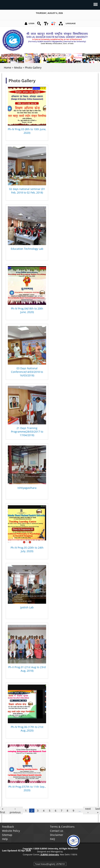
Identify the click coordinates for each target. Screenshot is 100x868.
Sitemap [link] (7, 835)
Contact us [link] (57, 831)
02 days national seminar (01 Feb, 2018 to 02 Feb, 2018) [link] (27, 191)
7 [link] (62, 811)
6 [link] (56, 811)
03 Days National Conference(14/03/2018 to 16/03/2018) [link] (27, 372)
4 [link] (44, 811)
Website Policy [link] (11, 831)
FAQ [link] (53, 839)
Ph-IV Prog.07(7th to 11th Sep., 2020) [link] (27, 788)
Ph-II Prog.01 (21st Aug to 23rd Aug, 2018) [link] (27, 669)
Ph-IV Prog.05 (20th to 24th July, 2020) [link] (27, 549)
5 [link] (50, 811)
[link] (39, 24)
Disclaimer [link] (57, 835)
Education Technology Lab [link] (27, 249)
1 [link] (26, 811)
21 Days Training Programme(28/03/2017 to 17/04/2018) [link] (27, 432)
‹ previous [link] (15, 810)
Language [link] (71, 23)
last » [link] (98, 810)
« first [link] (3, 810)
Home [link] (8, 68)
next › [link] (88, 810)
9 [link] (73, 811)
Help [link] (5, 839)
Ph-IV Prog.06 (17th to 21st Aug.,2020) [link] (27, 729)
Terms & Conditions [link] (62, 827)
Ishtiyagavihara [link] (27, 488)
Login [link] (32, 23)
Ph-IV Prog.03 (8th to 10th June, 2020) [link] (27, 131)
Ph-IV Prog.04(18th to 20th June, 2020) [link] (27, 310)
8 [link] (67, 811)
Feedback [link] (8, 827)
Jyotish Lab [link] (27, 607)
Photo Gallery (22, 81)
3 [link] (38, 811)
